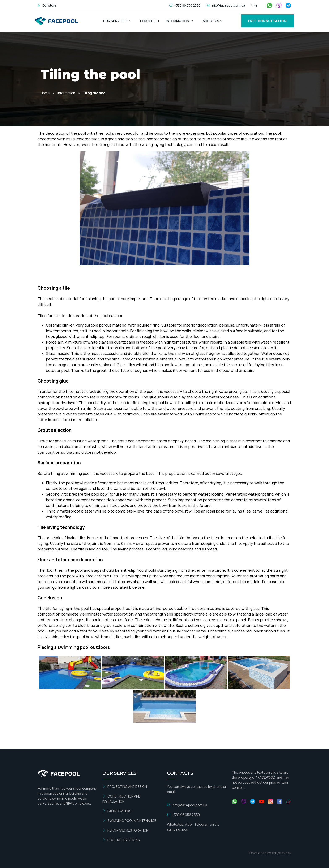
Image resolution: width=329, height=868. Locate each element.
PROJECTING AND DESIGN (125, 787)
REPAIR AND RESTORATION (125, 830)
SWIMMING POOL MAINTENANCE (129, 821)
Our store (47, 5)
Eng (254, 5)
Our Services (115, 21)
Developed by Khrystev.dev (270, 853)
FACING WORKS (117, 811)
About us (211, 21)
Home (45, 93)
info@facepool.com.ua (226, 5)
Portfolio (149, 21)
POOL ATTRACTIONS (121, 840)
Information (178, 21)
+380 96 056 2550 (185, 5)
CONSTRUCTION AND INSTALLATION (121, 799)
